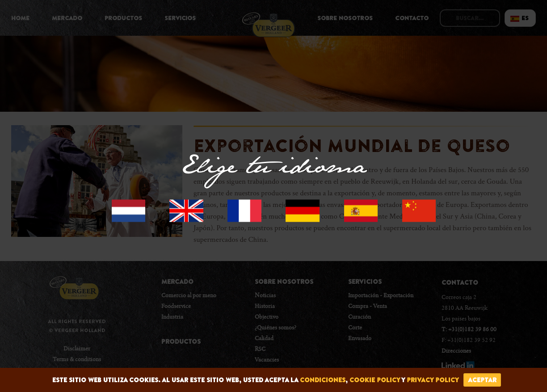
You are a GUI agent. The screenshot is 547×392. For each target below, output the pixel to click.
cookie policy (375, 380)
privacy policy (433, 380)
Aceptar (482, 380)
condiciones (323, 380)
